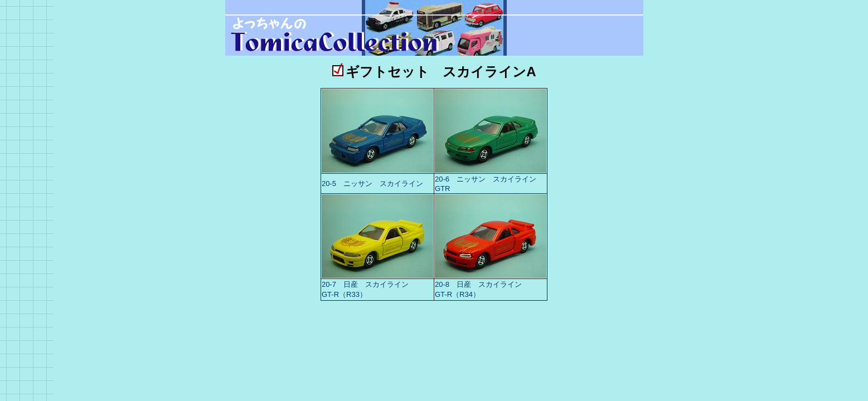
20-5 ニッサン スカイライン (372, 184)
